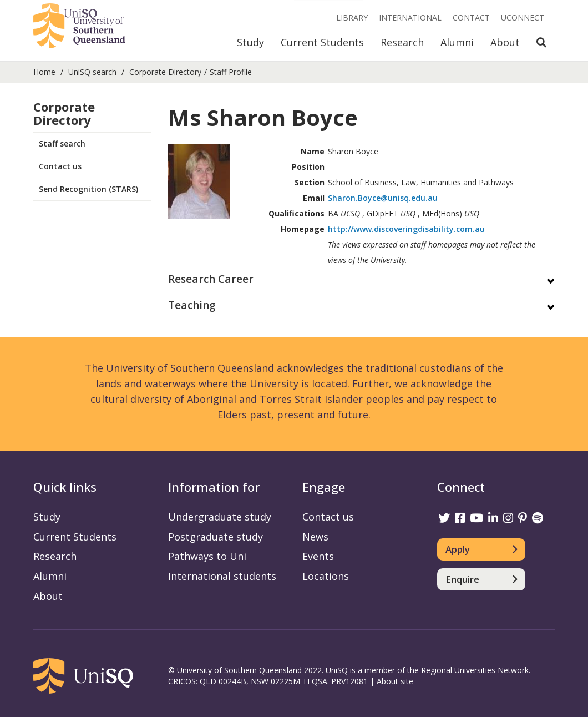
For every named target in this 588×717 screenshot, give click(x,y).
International (410, 17)
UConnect (523, 17)
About (505, 42)
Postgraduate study (216, 537)
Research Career (211, 280)
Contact (471, 17)
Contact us (60, 166)
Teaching (192, 306)
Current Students (322, 42)
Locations (326, 576)
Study (250, 42)
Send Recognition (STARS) (88, 189)
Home (44, 72)
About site (395, 681)
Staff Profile (231, 72)
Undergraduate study (220, 517)
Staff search (62, 143)
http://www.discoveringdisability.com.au (406, 229)
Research (402, 42)
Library (352, 17)
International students (222, 576)
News (315, 537)
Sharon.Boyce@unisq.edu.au (383, 198)
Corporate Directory (165, 72)
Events (318, 556)
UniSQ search (92, 72)
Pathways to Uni (207, 556)
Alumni (457, 42)
